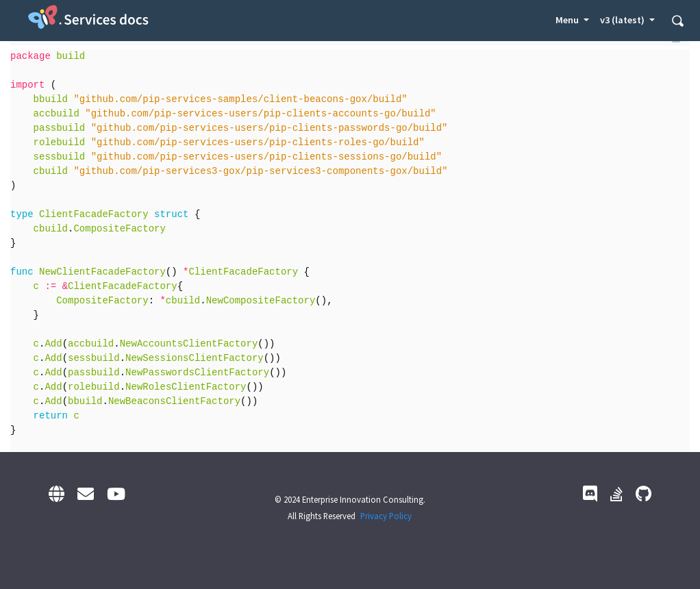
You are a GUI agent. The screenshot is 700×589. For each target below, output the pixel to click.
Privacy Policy (386, 516)
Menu (568, 20)
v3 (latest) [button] (623, 20)
